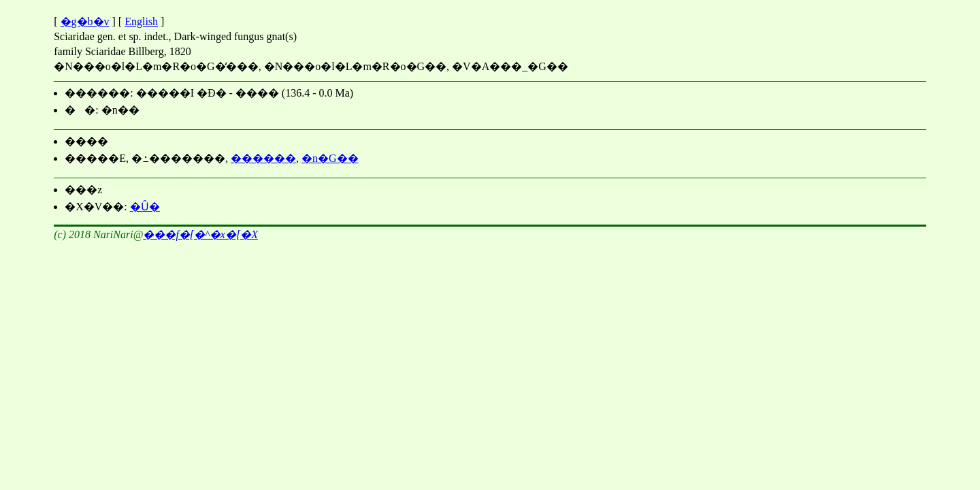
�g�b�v (85, 21)
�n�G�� (330, 158)
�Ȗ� (145, 207)
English (141, 21)
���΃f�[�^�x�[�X (200, 234)
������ (263, 158)
